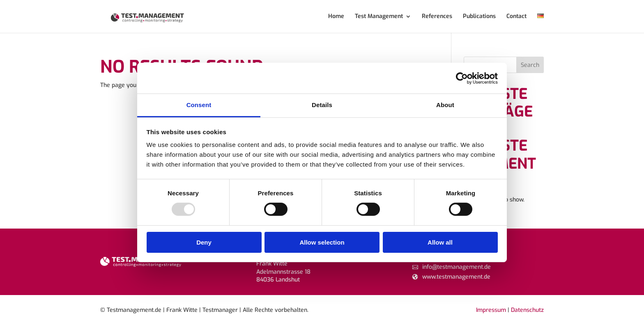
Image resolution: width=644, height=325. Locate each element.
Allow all (440, 242)
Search (530, 65)
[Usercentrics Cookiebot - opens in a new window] (462, 78)
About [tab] (445, 105)
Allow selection (322, 242)
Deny (204, 242)
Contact (516, 17)
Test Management (379, 17)
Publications (479, 17)
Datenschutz (527, 310)
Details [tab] (322, 105)
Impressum (491, 310)
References (437, 17)
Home (336, 17)
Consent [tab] (199, 105)
